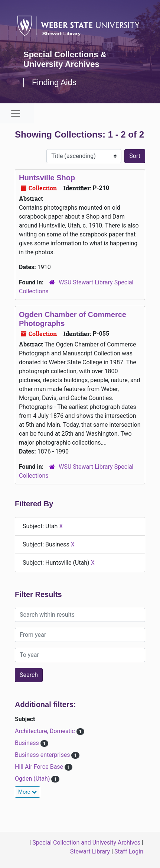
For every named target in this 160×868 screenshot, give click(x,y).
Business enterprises (43, 755)
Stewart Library (90, 851)
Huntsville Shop (47, 178)
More (27, 792)
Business (28, 743)
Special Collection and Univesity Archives (86, 843)
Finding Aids (54, 82)
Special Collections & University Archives (65, 59)
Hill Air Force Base (40, 767)
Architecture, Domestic (46, 731)
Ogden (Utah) (33, 779)
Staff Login (129, 851)
